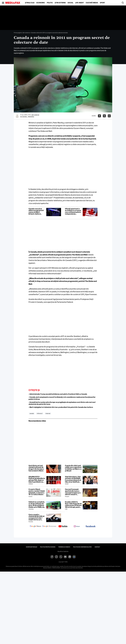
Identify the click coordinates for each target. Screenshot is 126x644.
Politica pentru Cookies (48, 547)
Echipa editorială (32, 547)
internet (48, 413)
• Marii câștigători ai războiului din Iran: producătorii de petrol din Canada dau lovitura (61, 407)
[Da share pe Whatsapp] (109, 116)
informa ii (40, 413)
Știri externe (60, 3)
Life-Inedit (79, 3)
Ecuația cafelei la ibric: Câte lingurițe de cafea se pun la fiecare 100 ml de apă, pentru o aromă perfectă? (73, 505)
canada (32, 413)
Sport (102, 3)
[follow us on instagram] (77, 526)
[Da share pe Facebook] (99, 116)
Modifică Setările (63, 551)
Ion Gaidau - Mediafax (27, 117)
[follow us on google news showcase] (49, 526)
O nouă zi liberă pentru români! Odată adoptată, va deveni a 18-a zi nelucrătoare (37, 492)
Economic (41, 3)
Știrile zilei (30, 3)
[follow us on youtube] (63, 526)
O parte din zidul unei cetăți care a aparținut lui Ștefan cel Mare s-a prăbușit (73, 468)
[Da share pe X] (104, 116)
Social (70, 3)
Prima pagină (18, 33)
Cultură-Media (92, 3)
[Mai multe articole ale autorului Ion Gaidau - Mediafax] (17, 116)
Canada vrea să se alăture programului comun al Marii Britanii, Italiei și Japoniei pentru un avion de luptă (36, 211)
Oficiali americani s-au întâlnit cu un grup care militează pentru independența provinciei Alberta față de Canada (73, 211)
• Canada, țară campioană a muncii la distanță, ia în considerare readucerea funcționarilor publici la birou (62, 398)
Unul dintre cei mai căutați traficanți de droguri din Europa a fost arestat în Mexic (36, 468)
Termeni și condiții (64, 547)
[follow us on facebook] (91, 526)
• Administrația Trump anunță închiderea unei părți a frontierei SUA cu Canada (58, 394)
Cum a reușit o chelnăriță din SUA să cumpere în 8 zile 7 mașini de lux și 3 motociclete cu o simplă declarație (36, 517)
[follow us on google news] (35, 526)
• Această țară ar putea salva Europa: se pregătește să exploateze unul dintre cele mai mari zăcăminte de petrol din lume (62, 403)
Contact (97, 547)
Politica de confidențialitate (82, 547)
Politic (50, 3)
